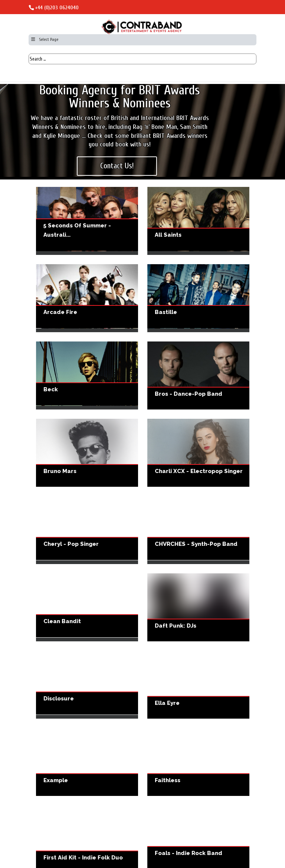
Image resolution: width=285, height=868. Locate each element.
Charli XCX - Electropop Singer (198, 453)
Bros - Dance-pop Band (198, 375)
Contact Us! (117, 166)
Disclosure (87, 685)
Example (87, 762)
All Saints (198, 221)
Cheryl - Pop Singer (87, 530)
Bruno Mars (87, 453)
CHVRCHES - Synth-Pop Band (198, 530)
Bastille (198, 298)
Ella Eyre (198, 685)
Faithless (198, 762)
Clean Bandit (87, 607)
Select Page (44, 39)
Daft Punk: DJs (198, 607)
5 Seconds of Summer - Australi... (77, 230)
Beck (87, 375)
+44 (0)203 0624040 (57, 8)
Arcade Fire (87, 298)
